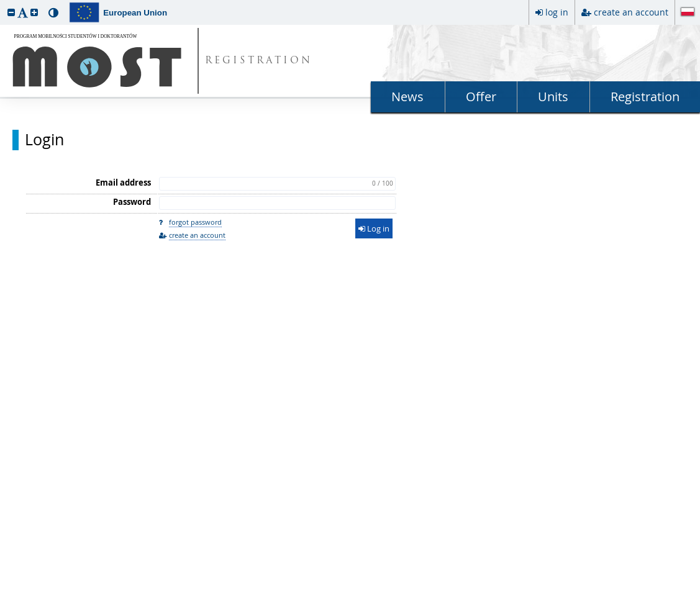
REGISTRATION (259, 61)
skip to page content (3, 3)
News (407, 97)
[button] (11, 12)
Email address (123, 183)
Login (44, 140)
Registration (645, 97)
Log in (374, 228)
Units (553, 97)
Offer (481, 97)
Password (132, 202)
